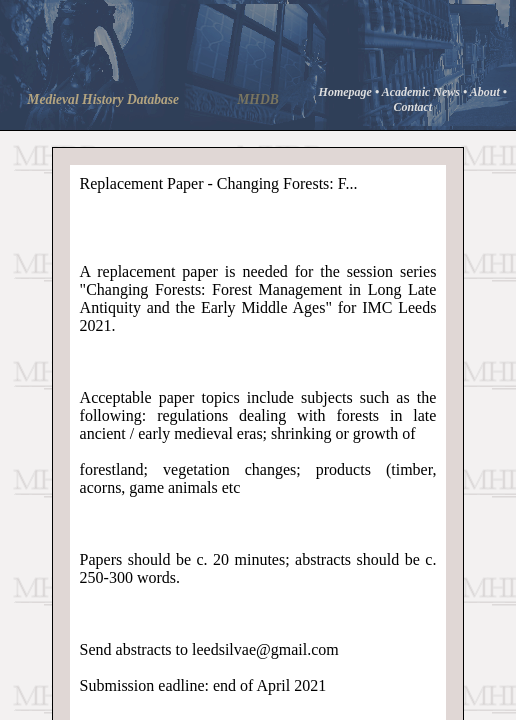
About (486, 92)
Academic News (422, 92)
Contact (412, 107)
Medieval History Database (103, 99)
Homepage (347, 92)
